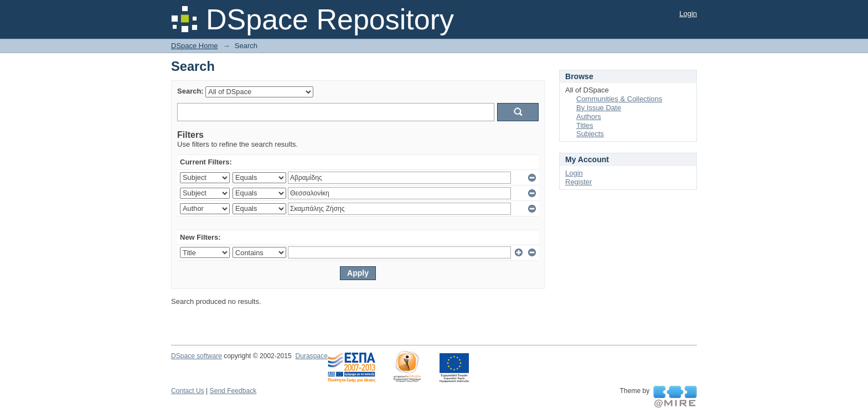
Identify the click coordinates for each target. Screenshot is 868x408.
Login (688, 14)
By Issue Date (599, 108)
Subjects (590, 134)
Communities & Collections (619, 99)
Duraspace (311, 356)
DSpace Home (195, 46)
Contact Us (188, 391)
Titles (585, 125)
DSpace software (197, 356)
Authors (589, 117)
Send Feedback (233, 391)
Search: (190, 91)
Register (578, 182)
